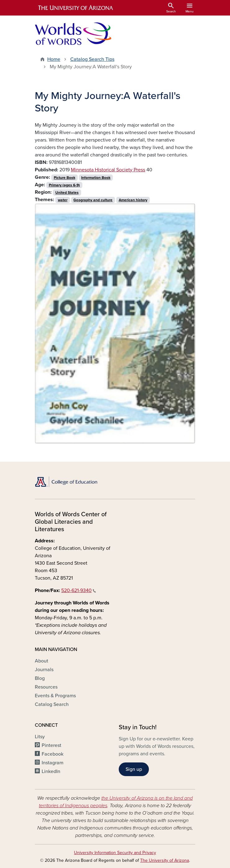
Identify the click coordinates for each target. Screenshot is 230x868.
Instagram (53, 763)
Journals (44, 670)
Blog (40, 678)
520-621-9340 (79, 590)
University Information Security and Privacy (115, 853)
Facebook (53, 754)
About (41, 661)
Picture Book (64, 178)
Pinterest (51, 745)
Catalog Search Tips (92, 59)
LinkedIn (51, 771)
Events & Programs (55, 696)
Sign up (134, 769)
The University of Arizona (165, 860)
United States (67, 192)
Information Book (96, 178)
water (63, 200)
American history (133, 200)
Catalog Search (52, 704)
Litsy (40, 737)
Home (54, 59)
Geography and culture (93, 200)
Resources (46, 687)
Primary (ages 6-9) (64, 185)
